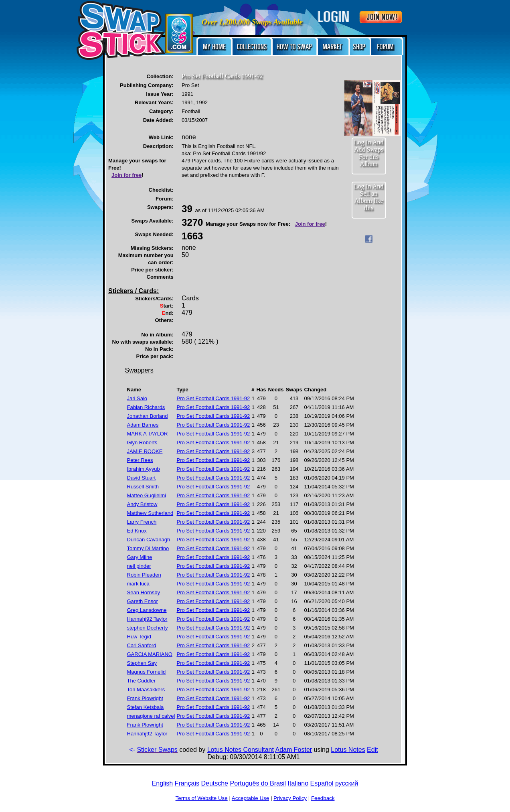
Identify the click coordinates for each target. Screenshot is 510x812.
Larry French (142, 522)
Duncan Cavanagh (149, 540)
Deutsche (215, 783)
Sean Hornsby (144, 592)
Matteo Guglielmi (147, 495)
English (162, 783)
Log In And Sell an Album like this (369, 197)
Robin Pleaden (144, 575)
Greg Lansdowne (147, 610)
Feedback (323, 798)
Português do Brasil (258, 783)
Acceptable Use (250, 798)
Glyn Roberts (142, 442)
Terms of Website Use (202, 798)
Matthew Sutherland (150, 513)
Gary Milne (140, 557)
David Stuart (142, 478)
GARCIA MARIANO (150, 654)
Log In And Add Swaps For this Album (369, 153)
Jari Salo (137, 398)
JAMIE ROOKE (145, 451)
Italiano (298, 783)
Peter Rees (140, 460)
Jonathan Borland (148, 416)
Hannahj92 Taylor (147, 619)
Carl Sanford (142, 645)
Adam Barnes (143, 425)
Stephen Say (142, 663)
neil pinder (139, 566)
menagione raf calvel (151, 716)
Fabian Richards (146, 407)
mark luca (138, 584)
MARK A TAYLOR (148, 434)
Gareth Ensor (143, 601)
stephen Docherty (148, 628)
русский (347, 783)
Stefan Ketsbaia (146, 707)
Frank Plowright (145, 698)
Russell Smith (143, 487)
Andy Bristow (142, 504)
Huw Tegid (139, 637)
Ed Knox (137, 531)
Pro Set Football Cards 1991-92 (213, 398)
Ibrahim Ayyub (144, 469)
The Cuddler (142, 681)
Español (322, 783)
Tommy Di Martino (148, 548)
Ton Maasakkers (146, 689)
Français (187, 783)
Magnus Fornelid (147, 672)
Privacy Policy (290, 798)
